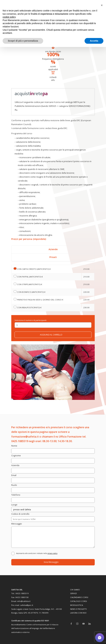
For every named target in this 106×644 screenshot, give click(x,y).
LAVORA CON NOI (78, 613)
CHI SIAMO (75, 590)
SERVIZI (73, 593)
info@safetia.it (24, 601)
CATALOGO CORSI (79, 601)
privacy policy (52, 553)
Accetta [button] (94, 41)
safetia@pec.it (27, 605)
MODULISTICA (77, 605)
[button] (102, 5)
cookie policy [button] (9, 17)
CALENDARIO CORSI (79, 597)
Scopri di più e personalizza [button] (23, 41)
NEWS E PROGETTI (78, 609)
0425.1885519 (22, 593)
